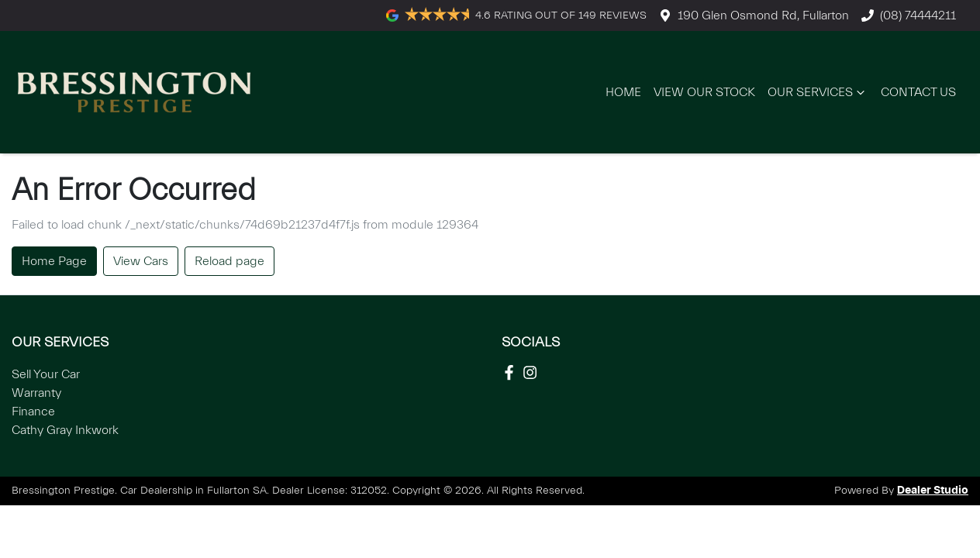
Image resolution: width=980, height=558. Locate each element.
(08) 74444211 (918, 15)
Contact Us (918, 92)
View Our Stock (704, 92)
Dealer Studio (933, 491)
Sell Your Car (46, 374)
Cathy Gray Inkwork (65, 430)
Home (623, 92)
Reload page (229, 261)
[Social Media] (512, 372)
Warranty (36, 393)
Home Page (54, 261)
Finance (33, 412)
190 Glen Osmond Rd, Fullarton (763, 15)
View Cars (141, 261)
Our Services (818, 92)
